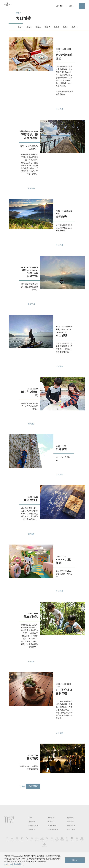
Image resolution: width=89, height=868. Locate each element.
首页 (18, 13)
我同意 (75, 860)
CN (72, 6)
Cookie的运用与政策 (13, 864)
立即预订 (60, 6)
